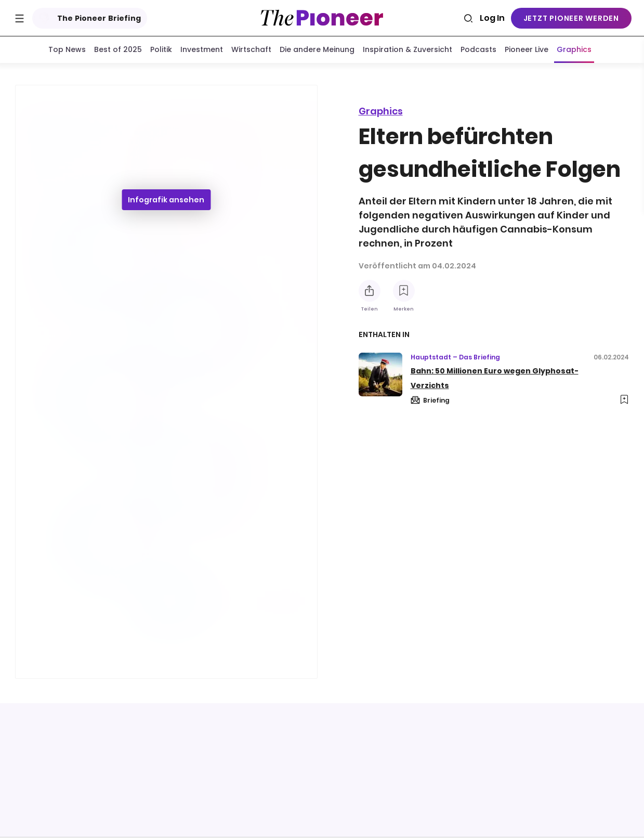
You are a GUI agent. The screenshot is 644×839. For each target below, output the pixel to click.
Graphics (381, 111)
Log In (492, 18)
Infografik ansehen (166, 202)
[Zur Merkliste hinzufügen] (404, 291)
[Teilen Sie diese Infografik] (370, 291)
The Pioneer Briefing (88, 18)
